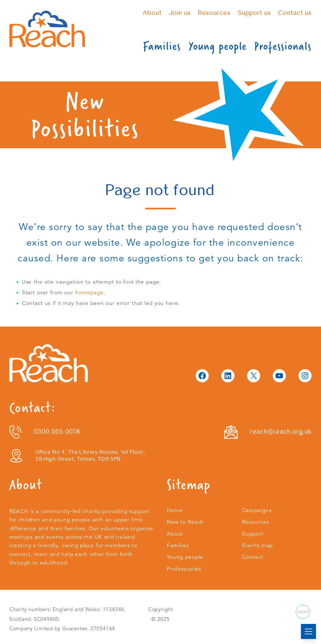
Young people (218, 46)
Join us (180, 13)
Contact (253, 557)
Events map (258, 545)
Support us (254, 13)
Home (175, 510)
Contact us (295, 13)
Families (162, 46)
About (152, 13)
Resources (214, 13)
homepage (89, 293)
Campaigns (257, 510)
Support (253, 534)
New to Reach (185, 522)
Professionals (283, 46)
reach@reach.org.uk (281, 432)
